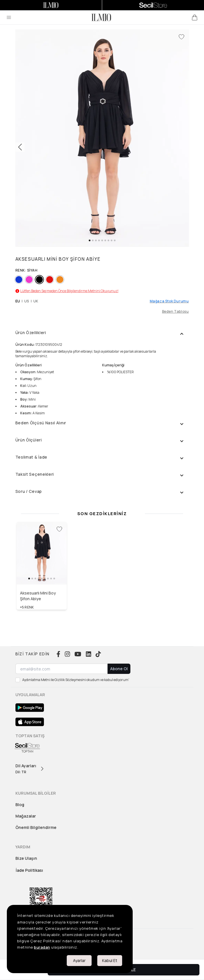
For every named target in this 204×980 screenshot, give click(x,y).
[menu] (9, 17)
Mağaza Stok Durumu (169, 301)
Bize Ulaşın (26, 858)
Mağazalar (26, 816)
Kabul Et (110, 960)
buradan (42, 947)
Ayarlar (79, 960)
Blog (20, 805)
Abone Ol (119, 669)
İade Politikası (29, 870)
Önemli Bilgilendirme (36, 827)
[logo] (101, 17)
